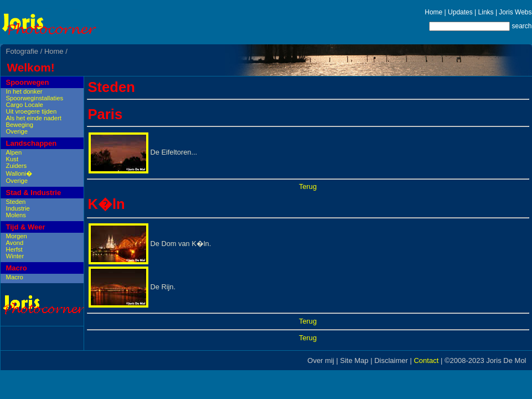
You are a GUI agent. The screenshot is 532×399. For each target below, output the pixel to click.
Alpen (14, 152)
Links (486, 12)
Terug (308, 186)
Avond (15, 243)
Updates (460, 12)
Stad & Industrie (34, 193)
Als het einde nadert (34, 118)
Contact (426, 360)
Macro (17, 268)
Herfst (14, 249)
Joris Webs (515, 12)
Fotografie (22, 51)
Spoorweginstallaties (35, 98)
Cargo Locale (25, 105)
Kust (12, 159)
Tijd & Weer (26, 227)
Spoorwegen (28, 82)
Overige (17, 131)
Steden (16, 202)
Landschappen (32, 143)
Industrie (18, 208)
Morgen (17, 236)
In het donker (24, 91)
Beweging (20, 125)
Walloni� (19, 173)
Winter (15, 256)
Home (433, 12)
